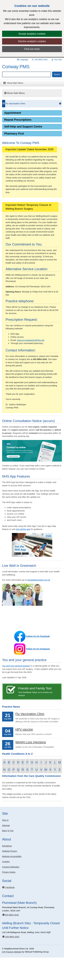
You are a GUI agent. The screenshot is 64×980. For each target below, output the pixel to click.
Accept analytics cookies (32, 34)
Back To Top (8, 831)
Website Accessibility (12, 856)
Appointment (13, 113)
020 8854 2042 (40, 60)
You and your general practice (16, 666)
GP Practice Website (12, 952)
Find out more (32, 49)
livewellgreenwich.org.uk (39, 580)
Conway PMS (16, 67)
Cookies (6, 862)
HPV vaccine (24, 729)
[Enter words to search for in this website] (26, 74)
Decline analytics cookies (32, 41)
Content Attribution (11, 867)
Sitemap (6, 825)
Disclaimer (7, 846)
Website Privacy (10, 851)
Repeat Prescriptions (18, 120)
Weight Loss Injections (31, 742)
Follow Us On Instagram (38, 649)
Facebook (8, 887)
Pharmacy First (14, 134)
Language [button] (22, 60)
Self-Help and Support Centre (23, 127)
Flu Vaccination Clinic (15, 103)
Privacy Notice (9, 872)
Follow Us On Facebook (38, 636)
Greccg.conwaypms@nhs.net (31, 340)
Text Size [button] (56, 60)
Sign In (5, 820)
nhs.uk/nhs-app (23, 529)
